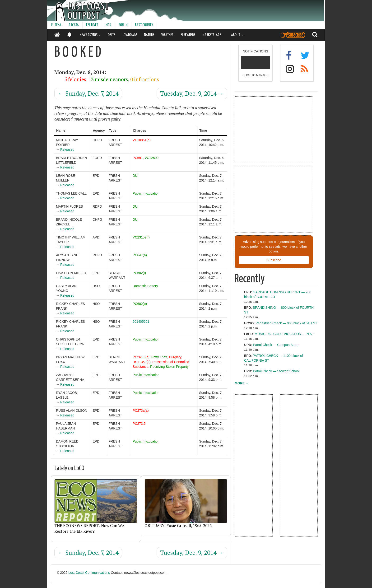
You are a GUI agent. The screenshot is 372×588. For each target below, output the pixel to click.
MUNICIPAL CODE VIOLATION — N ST (284, 334)
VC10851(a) (142, 140)
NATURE (149, 35)
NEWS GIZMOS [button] (90, 35)
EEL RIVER (92, 25)
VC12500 (152, 158)
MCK (108, 25)
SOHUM (123, 25)
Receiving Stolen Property (169, 367)
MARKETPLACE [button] (213, 35)
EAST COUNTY (144, 25)
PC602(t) (139, 273)
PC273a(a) (141, 411)
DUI (135, 176)
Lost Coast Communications (89, 573)
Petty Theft (159, 357)
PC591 (138, 158)
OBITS (112, 35)
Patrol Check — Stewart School (276, 371)
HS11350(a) (142, 362)
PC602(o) (140, 304)
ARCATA (74, 25)
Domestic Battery (145, 286)
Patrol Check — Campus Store (276, 345)
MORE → (242, 383)
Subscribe (274, 260)
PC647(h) (140, 255)
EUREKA (56, 25)
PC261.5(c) (141, 357)
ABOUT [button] (237, 35)
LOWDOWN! (130, 35)
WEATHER (167, 35)
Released (67, 149)
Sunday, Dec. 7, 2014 (88, 93)
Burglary (175, 357)
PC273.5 (139, 424)
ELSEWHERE (188, 35)
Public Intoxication (146, 193)
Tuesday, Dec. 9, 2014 (192, 93)
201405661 (141, 322)
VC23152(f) (141, 237)
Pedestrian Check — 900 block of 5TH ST (286, 323)
